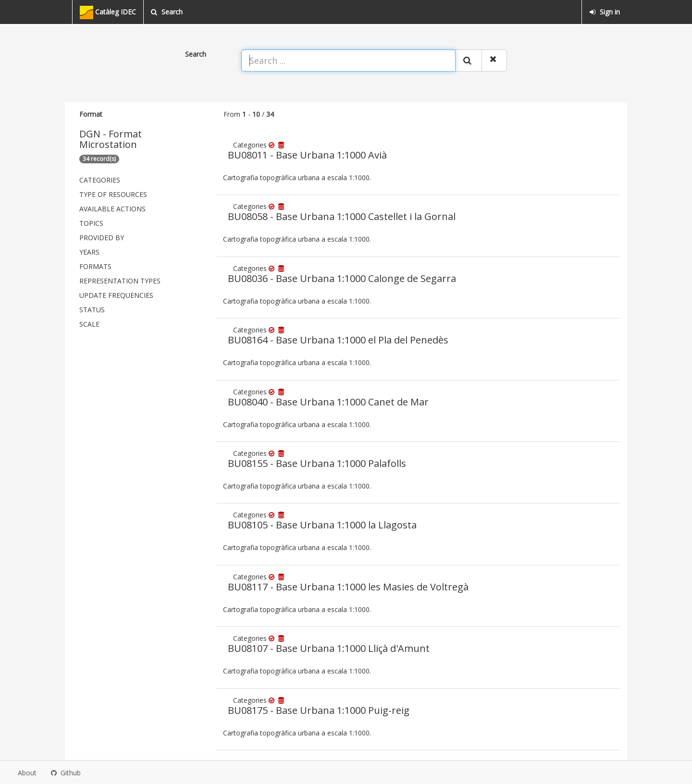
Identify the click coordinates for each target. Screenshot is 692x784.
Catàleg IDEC (108, 12)
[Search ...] (348, 61)
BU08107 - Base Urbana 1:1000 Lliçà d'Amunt (329, 648)
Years (89, 252)
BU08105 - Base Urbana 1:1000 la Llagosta (322, 525)
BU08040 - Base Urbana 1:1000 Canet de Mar (328, 402)
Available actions (112, 209)
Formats (95, 266)
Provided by (102, 238)
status (92, 310)
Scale (89, 324)
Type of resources (113, 194)
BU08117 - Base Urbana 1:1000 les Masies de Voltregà (348, 587)
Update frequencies (116, 295)
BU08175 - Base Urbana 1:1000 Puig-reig (319, 710)
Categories (100, 180)
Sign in (605, 12)
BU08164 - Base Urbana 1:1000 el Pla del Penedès (338, 340)
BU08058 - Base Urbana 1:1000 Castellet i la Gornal (342, 216)
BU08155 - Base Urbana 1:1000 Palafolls (317, 463)
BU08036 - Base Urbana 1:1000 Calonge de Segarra (342, 278)
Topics (91, 223)
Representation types (120, 281)
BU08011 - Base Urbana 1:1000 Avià (307, 155)
